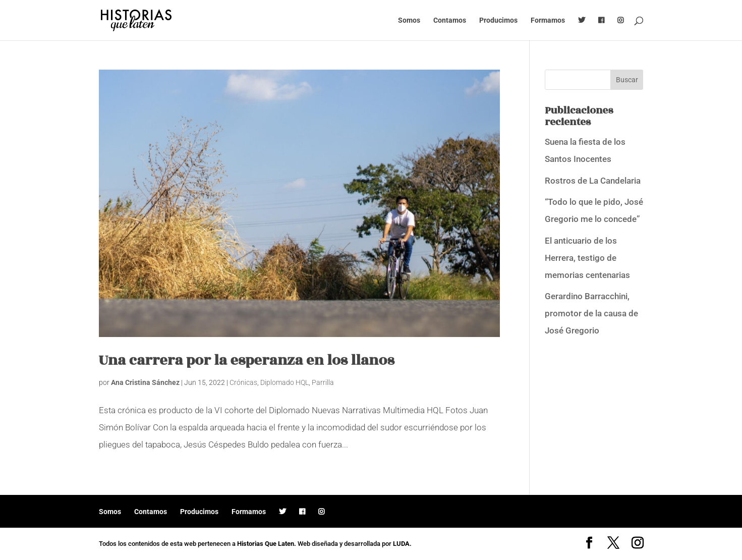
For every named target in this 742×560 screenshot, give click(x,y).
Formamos (548, 20)
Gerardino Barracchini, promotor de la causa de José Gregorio (591, 313)
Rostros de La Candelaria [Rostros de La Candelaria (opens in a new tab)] (593, 181)
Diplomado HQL (284, 382)
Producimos (498, 20)
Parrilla (323, 382)
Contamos (450, 20)
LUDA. (402, 544)
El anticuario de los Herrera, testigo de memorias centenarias (587, 258)
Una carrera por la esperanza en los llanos (247, 360)
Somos (409, 20)
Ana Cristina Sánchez (145, 382)
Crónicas (243, 382)
